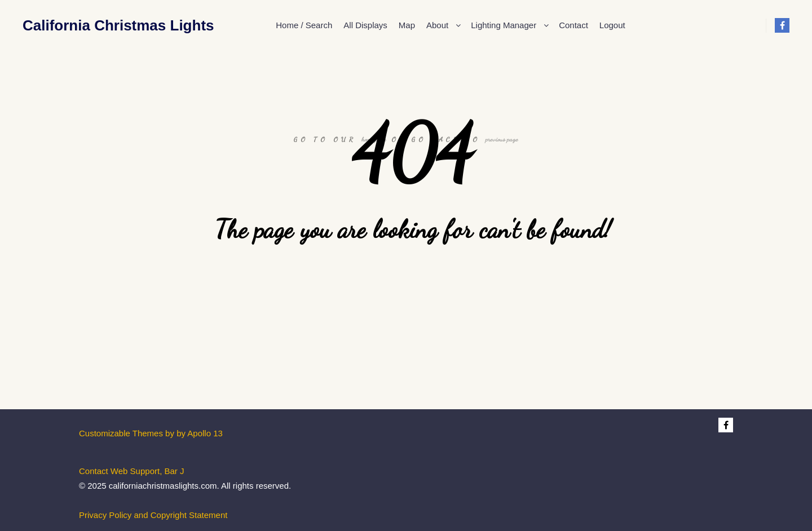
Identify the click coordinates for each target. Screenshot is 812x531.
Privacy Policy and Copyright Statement (153, 515)
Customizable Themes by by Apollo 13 (151, 433)
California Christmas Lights (79, 25)
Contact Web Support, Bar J (131, 471)
